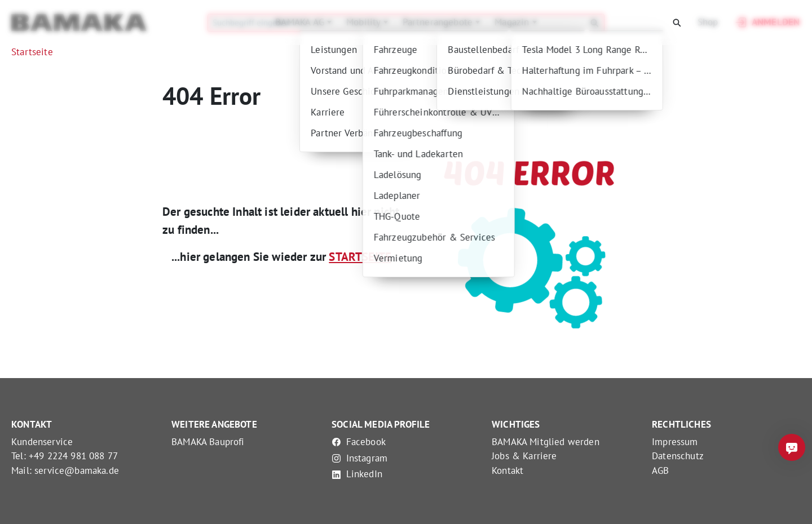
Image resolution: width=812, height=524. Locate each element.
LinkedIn (357, 474)
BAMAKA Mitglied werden (546, 442)
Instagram (359, 458)
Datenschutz (678, 456)
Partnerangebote (439, 22)
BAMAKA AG (301, 22)
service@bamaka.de (77, 470)
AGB (661, 470)
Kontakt (507, 470)
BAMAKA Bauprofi (208, 442)
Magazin (513, 22)
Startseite (32, 52)
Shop (708, 22)
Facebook (359, 442)
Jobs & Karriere (524, 456)
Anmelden (767, 23)
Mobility (365, 22)
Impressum (675, 442)
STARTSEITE (360, 256)
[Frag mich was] (792, 447)
